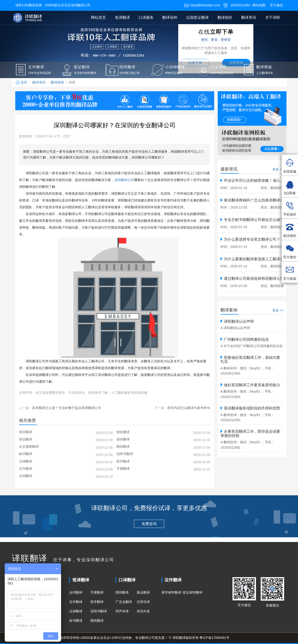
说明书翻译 (99, 611)
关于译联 (273, 17)
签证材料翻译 (193, 592)
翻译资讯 (249, 17)
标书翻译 (76, 621)
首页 (21, 82)
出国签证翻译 (197, 17)
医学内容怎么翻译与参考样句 (189, 408)
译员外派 (143, 611)
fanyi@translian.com (202, 5)
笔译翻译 (122, 17)
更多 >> (278, 169)
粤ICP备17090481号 (214, 638)
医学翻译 (97, 602)
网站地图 (259, 5)
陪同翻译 (122, 592)
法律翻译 (76, 611)
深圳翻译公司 (124, 180)
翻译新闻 (57, 82)
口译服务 (146, 17)
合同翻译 (76, 592)
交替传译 (143, 602)
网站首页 (98, 17)
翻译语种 (170, 17)
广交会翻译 (124, 602)
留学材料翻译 (171, 592)
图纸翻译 (97, 621)
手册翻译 (97, 592)
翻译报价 (225, 17)
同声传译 (122, 611)
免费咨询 (149, 524)
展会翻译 (143, 592)
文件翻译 (76, 602)
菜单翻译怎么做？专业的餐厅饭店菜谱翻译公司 (67, 408)
